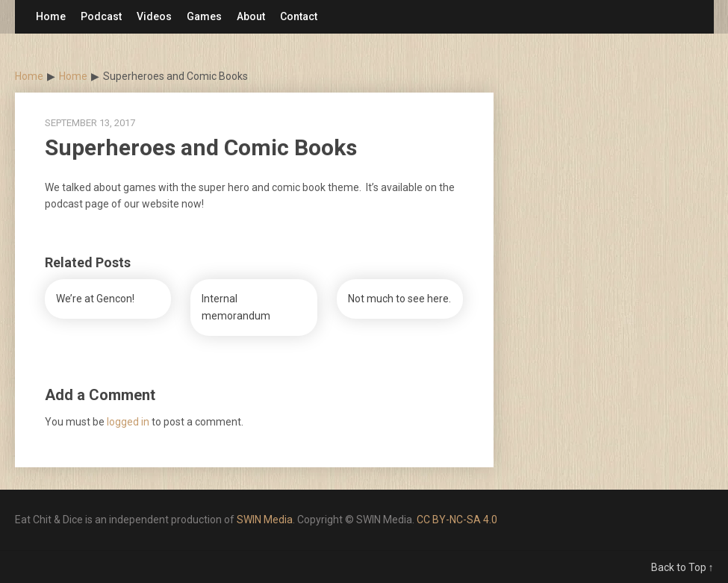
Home (51, 16)
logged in (128, 422)
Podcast (101, 16)
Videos (154, 16)
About (251, 16)
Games (204, 16)
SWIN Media (265, 520)
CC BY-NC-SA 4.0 (457, 520)
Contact (299, 16)
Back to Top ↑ (682, 567)
